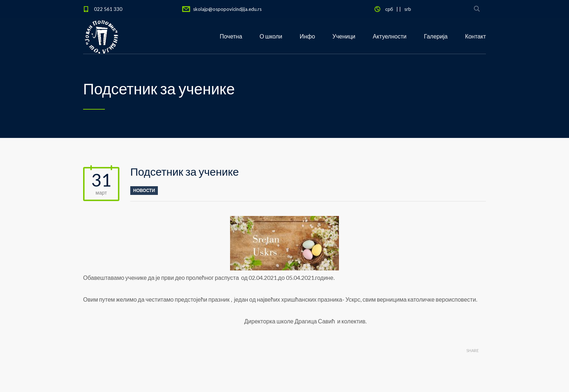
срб (389, 9)
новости (144, 190)
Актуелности (390, 36)
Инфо (307, 36)
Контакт (475, 36)
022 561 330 (108, 9)
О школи (271, 36)
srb (408, 9)
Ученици (344, 36)
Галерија (436, 36)
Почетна (231, 36)
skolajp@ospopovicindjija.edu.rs (227, 9)
